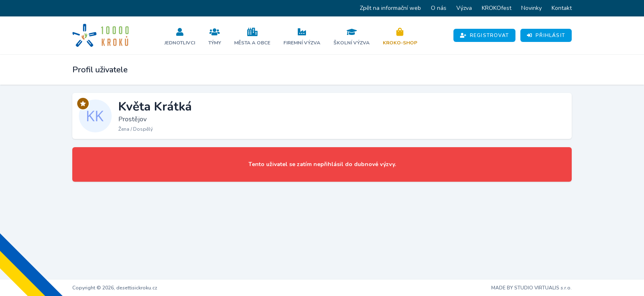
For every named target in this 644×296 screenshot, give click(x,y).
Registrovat (484, 35)
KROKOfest (497, 8)
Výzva (464, 8)
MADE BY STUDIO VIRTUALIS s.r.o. (531, 288)
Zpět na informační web (390, 8)
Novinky (531, 8)
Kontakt (562, 8)
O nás (439, 8)
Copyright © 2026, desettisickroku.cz (115, 288)
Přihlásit (546, 35)
